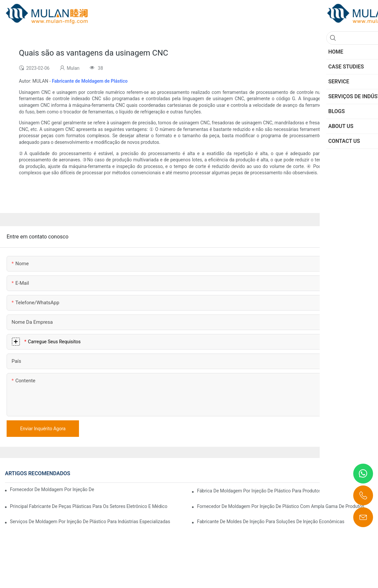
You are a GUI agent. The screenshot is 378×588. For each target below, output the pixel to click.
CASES (344, 474)
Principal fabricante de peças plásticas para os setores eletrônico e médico (89, 506)
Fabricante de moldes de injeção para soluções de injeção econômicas (271, 522)
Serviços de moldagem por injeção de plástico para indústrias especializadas (90, 522)
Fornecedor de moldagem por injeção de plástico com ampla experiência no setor (53, 489)
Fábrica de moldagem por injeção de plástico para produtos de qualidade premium (283, 491)
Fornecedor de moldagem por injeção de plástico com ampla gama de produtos (281, 506)
